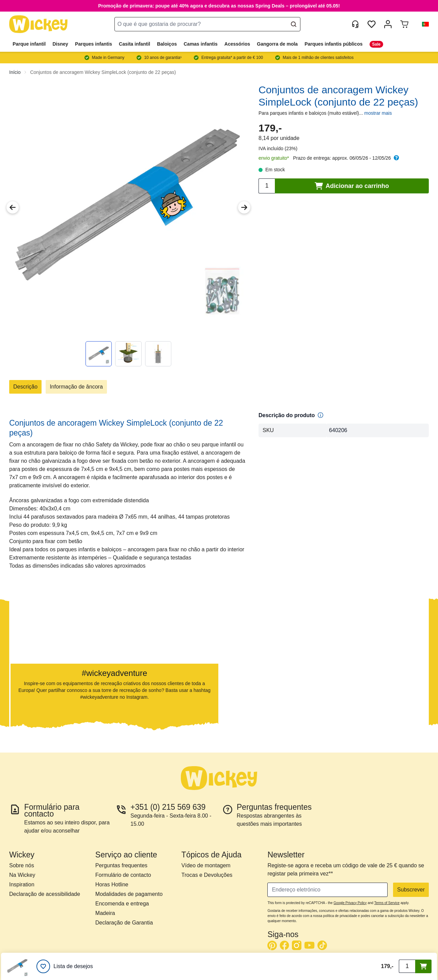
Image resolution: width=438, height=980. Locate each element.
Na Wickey (22, 875)
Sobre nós (22, 865)
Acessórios (237, 44)
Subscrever (411, 890)
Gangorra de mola (277, 44)
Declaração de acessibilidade (45, 894)
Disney (60, 44)
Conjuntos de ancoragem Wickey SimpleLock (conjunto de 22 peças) (103, 72)
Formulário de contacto (123, 875)
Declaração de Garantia (124, 923)
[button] (423, 24)
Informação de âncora (76, 387)
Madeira (105, 913)
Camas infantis (201, 44)
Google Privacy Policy (350, 903)
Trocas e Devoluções (207, 875)
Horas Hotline (112, 884)
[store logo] (38, 24)
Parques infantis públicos (333, 44)
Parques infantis (93, 44)
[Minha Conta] (388, 24)
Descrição (25, 387)
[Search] (294, 24)
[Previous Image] (13, 207)
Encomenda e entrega (122, 904)
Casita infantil (135, 44)
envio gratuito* (274, 158)
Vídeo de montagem (206, 865)
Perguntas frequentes (121, 865)
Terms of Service (387, 903)
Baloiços (167, 44)
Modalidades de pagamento (129, 894)
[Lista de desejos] (65, 966)
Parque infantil (29, 44)
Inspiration (22, 884)
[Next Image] (244, 207)
